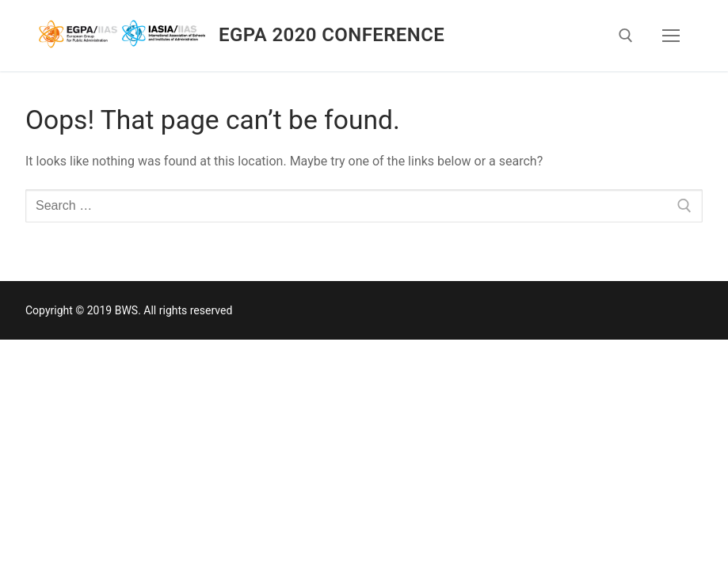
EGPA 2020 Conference (332, 35)
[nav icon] (671, 36)
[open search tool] (626, 36)
